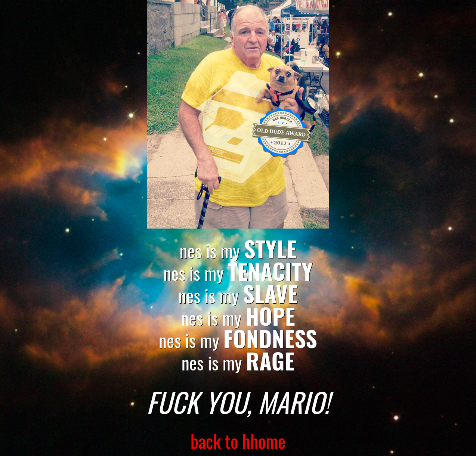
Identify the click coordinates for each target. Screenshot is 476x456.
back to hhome (238, 441)
